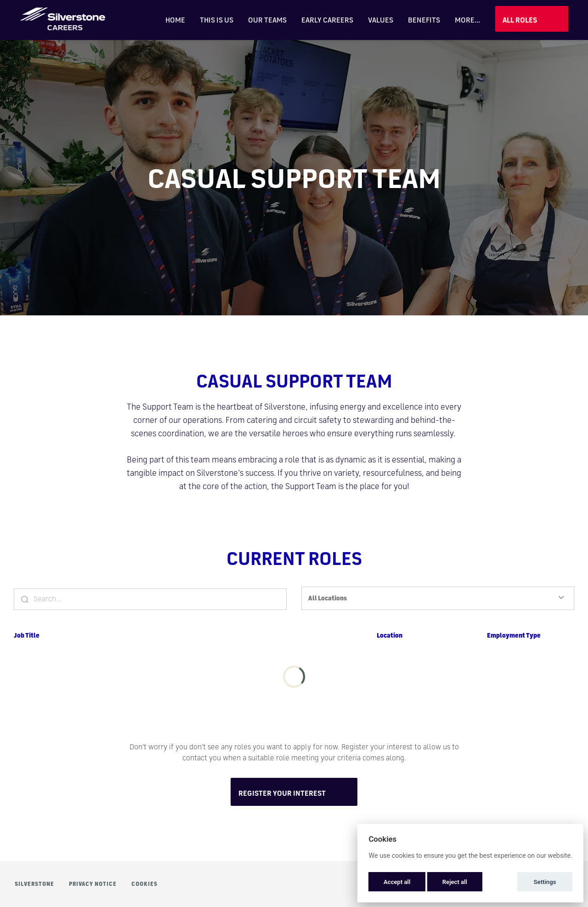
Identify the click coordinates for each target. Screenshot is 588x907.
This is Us (217, 20)
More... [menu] (467, 20)
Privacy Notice (93, 884)
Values (381, 20)
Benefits (424, 20)
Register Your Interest (282, 793)
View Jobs (532, 19)
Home (175, 20)
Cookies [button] (144, 884)
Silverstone (34, 884)
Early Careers (327, 20)
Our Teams (267, 20)
